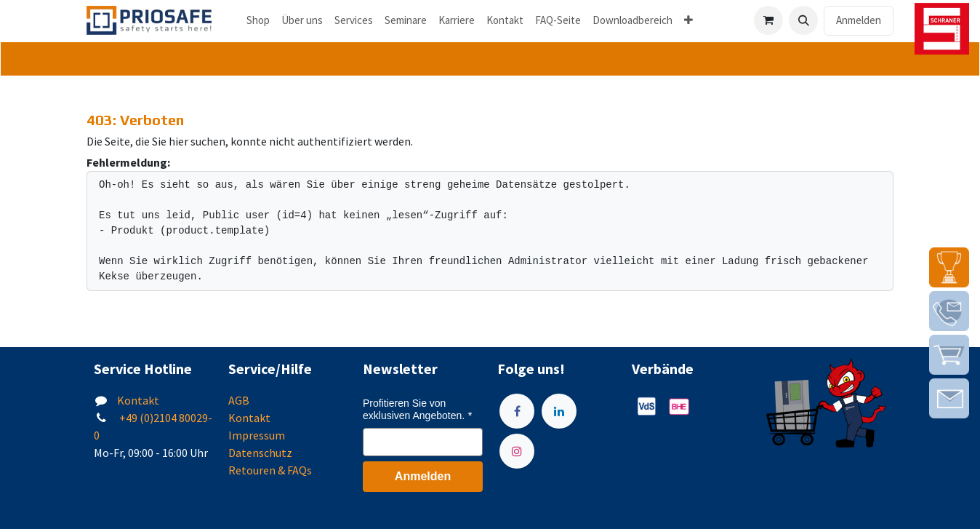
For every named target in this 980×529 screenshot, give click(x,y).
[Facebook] (517, 411)
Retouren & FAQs (270, 470)
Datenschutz (260, 453)
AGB (239, 400)
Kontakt (138, 400)
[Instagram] (517, 451)
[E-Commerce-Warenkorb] (768, 20)
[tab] (490, 59)
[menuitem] (258, 21)
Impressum (257, 435)
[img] (949, 267)
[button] (803, 20)
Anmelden (859, 20)
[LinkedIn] (559, 411)
